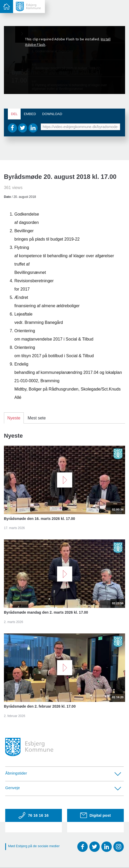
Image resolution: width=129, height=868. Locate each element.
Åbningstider (63, 773)
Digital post (96, 815)
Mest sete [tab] (37, 418)
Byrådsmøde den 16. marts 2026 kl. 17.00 (39, 519)
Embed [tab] (30, 114)
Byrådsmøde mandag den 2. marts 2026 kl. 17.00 (46, 612)
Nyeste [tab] (14, 418)
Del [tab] (14, 114)
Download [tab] (52, 114)
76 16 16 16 (34, 815)
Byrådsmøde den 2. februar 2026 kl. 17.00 (40, 706)
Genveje (63, 788)
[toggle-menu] (7, 7)
